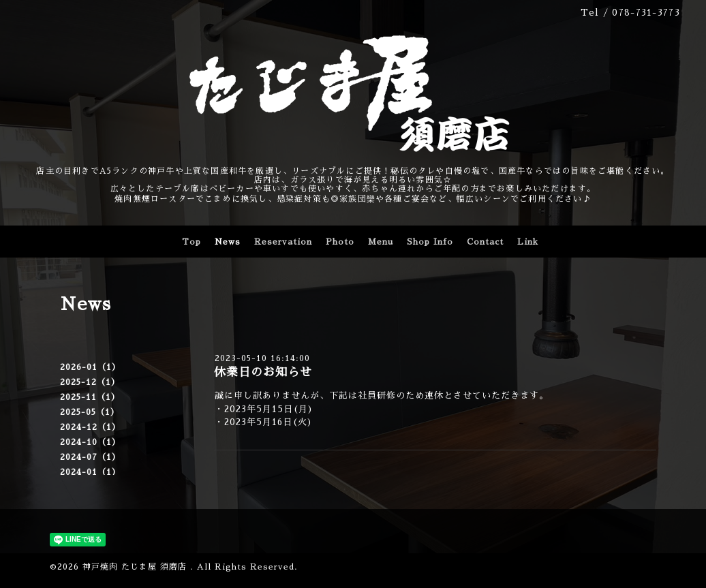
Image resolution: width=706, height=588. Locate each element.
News (228, 242)
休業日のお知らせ (263, 372)
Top (191, 242)
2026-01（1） (90, 367)
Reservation (283, 242)
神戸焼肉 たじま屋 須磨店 (136, 567)
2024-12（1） (90, 427)
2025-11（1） (90, 397)
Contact (485, 242)
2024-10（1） (90, 442)
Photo (340, 242)
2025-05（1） (90, 412)
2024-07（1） (90, 457)
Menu (381, 242)
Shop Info (430, 242)
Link (528, 242)
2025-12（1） (90, 382)
